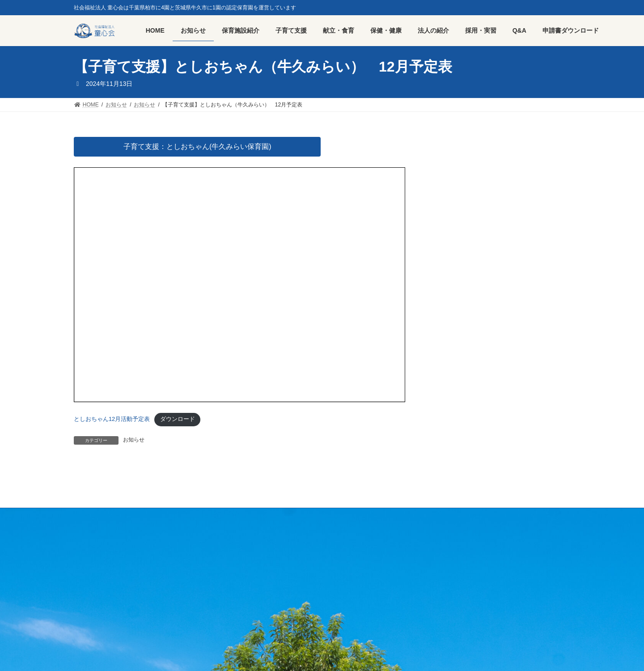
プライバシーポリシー (188, 516)
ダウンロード (178, 419)
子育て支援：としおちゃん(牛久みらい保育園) (197, 147)
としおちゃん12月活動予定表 (112, 419)
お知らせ (134, 440)
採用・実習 (130, 516)
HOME (90, 516)
